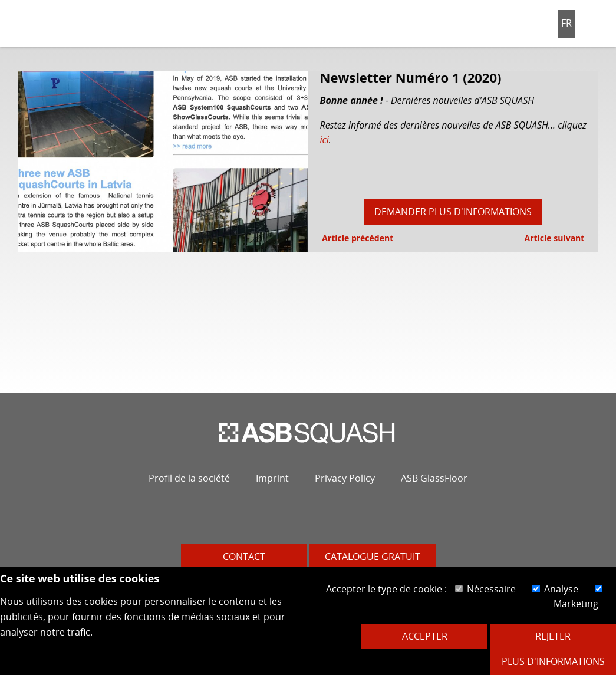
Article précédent (357, 238)
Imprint (272, 478)
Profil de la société (189, 478)
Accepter (425, 636)
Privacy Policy (345, 478)
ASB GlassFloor (434, 478)
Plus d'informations (553, 661)
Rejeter (553, 636)
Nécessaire (485, 589)
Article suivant (555, 238)
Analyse (555, 589)
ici (325, 140)
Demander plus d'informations (453, 212)
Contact (244, 557)
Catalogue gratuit (373, 557)
